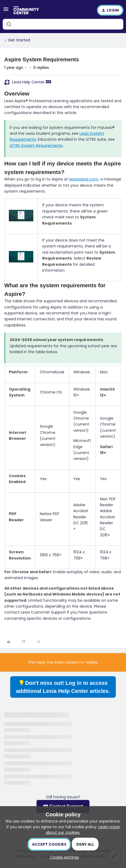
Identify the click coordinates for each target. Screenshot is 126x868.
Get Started (19, 40)
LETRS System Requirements (36, 146)
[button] (6, 11)
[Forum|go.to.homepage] (26, 10)
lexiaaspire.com (84, 179)
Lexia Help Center (28, 82)
